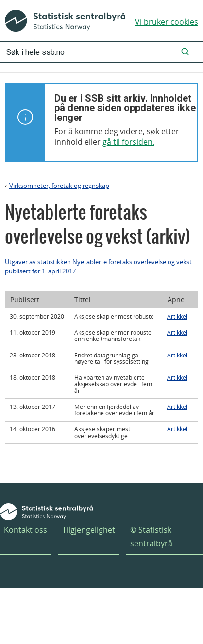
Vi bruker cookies (167, 22)
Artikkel (177, 316)
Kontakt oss (25, 530)
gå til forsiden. (128, 142)
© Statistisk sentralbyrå (151, 536)
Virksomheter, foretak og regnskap (59, 186)
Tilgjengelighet (89, 530)
